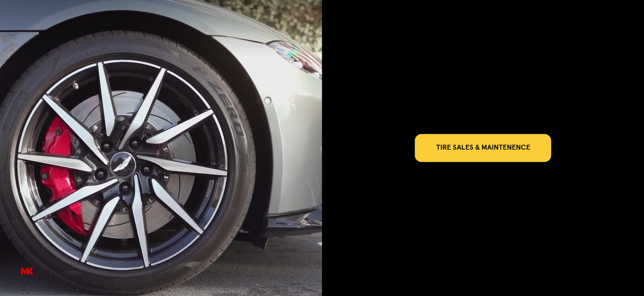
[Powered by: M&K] (27, 272)
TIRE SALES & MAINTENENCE (483, 148)
